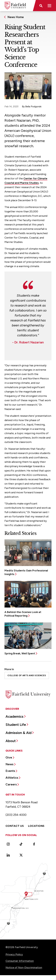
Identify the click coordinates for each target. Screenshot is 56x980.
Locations (36, 826)
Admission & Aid (19, 733)
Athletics (12, 778)
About (11, 741)
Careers (11, 784)
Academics (14, 716)
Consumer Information (20, 961)
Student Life (16, 725)
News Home (16, 17)
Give (9, 757)
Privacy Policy (14, 954)
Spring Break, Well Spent (20, 653)
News (9, 764)
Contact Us (15, 826)
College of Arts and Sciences (27, 675)
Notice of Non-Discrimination (24, 968)
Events (10, 771)
